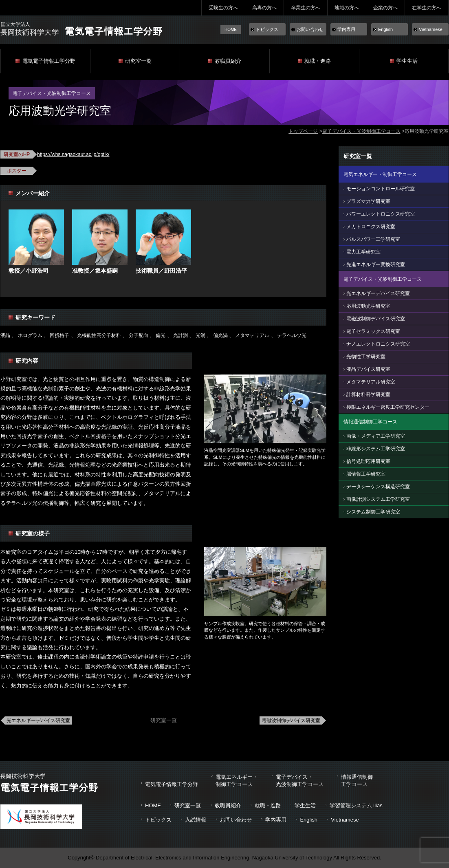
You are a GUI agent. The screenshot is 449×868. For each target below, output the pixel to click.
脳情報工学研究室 (366, 474)
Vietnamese (431, 29)
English (385, 29)
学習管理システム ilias (356, 805)
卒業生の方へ (306, 8)
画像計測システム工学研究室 (378, 499)
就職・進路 (318, 61)
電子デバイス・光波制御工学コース (361, 131)
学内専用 (346, 29)
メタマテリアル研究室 (371, 382)
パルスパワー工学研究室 (373, 239)
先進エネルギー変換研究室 (376, 264)
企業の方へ (385, 8)
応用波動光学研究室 (368, 306)
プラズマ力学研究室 (368, 201)
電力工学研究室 (363, 252)
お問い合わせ (310, 29)
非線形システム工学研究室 (376, 449)
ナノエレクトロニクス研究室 (378, 344)
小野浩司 (37, 271)
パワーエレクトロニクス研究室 (381, 214)
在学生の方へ (427, 8)
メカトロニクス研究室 (371, 227)
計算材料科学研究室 (368, 394)
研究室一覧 (138, 61)
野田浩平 (176, 271)
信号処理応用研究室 (368, 461)
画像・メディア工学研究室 (376, 436)
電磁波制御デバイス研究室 (291, 720)
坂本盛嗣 (106, 271)
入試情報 (196, 820)
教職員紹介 (228, 61)
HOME (231, 30)
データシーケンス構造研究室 (378, 487)
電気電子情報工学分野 (49, 61)
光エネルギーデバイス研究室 (38, 720)
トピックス (267, 29)
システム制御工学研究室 (373, 512)
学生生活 (407, 61)
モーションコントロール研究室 (381, 189)
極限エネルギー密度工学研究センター (388, 407)
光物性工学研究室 (366, 357)
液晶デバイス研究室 (368, 369)
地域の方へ (347, 8)
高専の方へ (264, 8)
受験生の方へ (223, 8)
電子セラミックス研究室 (373, 331)
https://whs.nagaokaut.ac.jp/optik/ (73, 154)
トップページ (303, 131)
